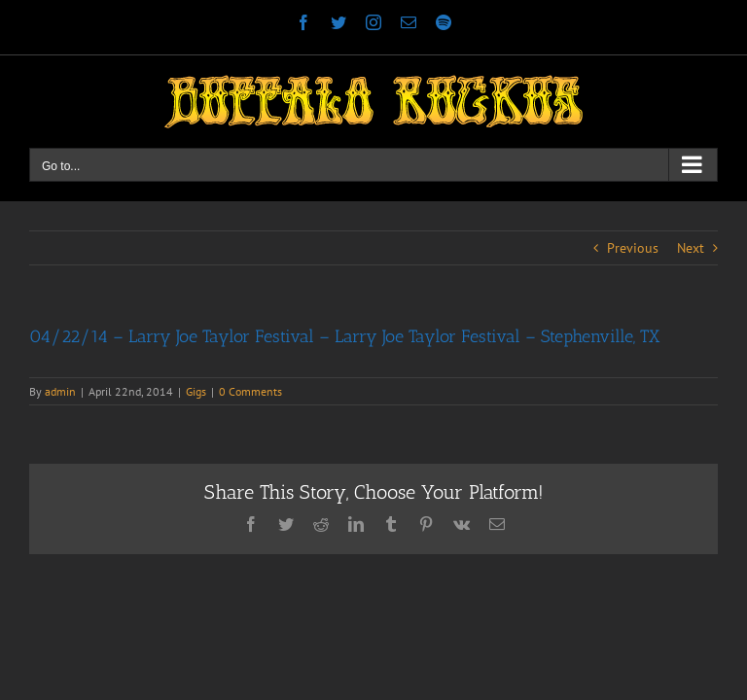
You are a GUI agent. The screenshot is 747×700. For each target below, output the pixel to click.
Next (691, 248)
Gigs (196, 391)
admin (60, 391)
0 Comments (250, 391)
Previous (633, 248)
